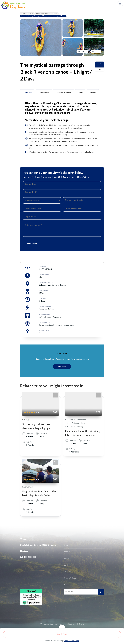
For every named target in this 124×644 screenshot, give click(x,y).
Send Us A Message (72, 641)
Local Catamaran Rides (76, 423)
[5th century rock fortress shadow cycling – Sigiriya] (41, 404)
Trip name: (28, 177)
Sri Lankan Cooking (75, 426)
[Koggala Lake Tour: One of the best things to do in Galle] (41, 471)
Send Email (32, 244)
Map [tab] (81, 92)
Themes (67, 552)
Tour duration (44, 274)
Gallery (84, 51)
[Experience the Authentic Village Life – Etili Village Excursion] (83, 404)
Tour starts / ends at (46, 282)
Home (66, 539)
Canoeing (69, 420)
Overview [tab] (28, 92)
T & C (66, 585)
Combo (67, 565)
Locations (68, 571)
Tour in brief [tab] (44, 92)
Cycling (25, 420)
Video (97, 51)
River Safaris (27, 487)
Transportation (44, 322)
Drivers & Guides (70, 578)
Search (66, 545)
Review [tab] (93, 92)
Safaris (66, 558)
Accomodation (44, 314)
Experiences (81, 420)
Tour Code (42, 267)
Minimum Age (44, 330)
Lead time (42, 298)
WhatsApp (62, 367)
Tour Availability (45, 306)
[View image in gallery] (41, 21)
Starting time (44, 291)
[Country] (42, 200)
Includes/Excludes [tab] (64, 92)
